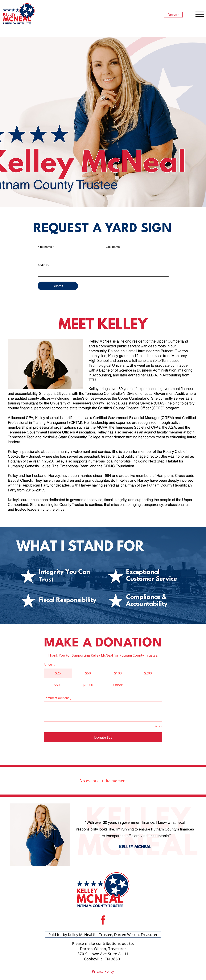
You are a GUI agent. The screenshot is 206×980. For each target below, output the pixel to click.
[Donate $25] (103, 737)
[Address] (102, 272)
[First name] (68, 254)
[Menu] (200, 14)
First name (46, 247)
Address (43, 265)
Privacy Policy (103, 971)
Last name (113, 247)
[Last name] (136, 254)
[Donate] (173, 15)
